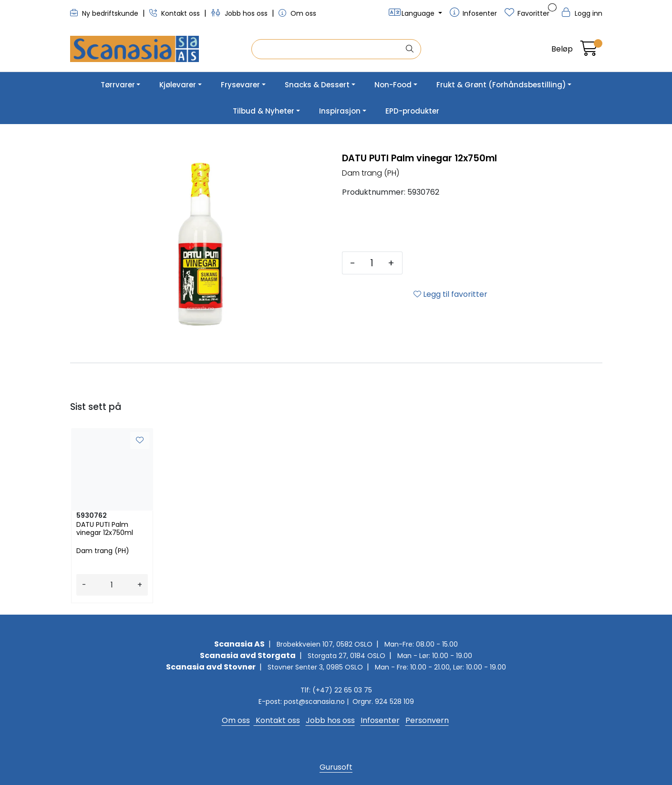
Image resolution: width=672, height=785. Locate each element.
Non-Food (393, 85)
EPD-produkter (412, 111)
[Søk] (328, 49)
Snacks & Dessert (317, 85)
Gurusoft (336, 767)
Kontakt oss (176, 13)
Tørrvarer (118, 85)
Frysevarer (240, 85)
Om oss (297, 13)
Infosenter (380, 720)
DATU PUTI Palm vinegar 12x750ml (105, 529)
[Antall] (372, 263)
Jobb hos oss (240, 13)
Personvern (427, 720)
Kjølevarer (178, 85)
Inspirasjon (340, 111)
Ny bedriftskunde (105, 13)
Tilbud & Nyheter (264, 111)
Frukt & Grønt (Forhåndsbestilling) (501, 85)
